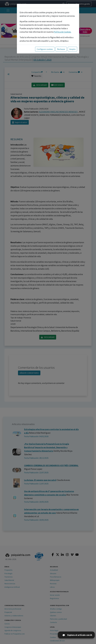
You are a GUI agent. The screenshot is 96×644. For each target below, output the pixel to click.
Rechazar (61, 49)
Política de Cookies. (62, 32)
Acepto (72, 49)
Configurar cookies (45, 49)
